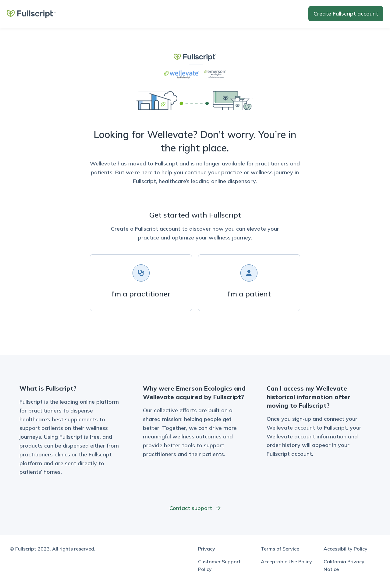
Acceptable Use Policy (286, 561)
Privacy (207, 549)
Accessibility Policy (346, 549)
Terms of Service (280, 549)
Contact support (195, 508)
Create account (346, 14)
